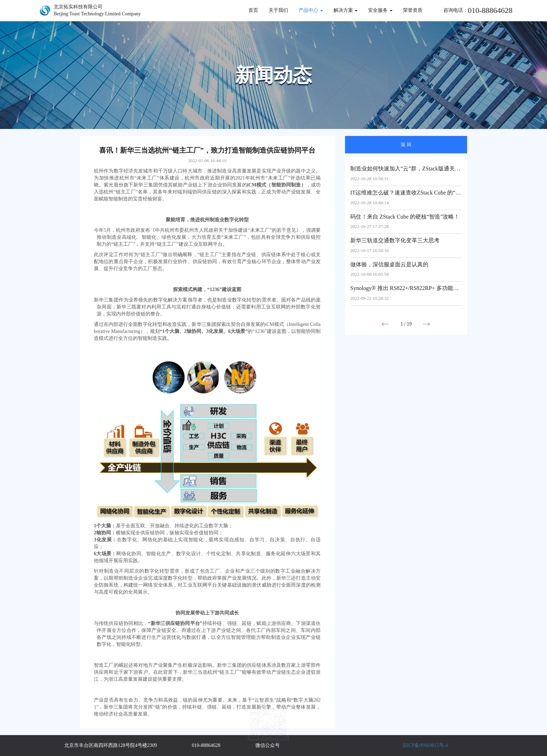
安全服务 (380, 10)
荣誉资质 (413, 10)
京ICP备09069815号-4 (425, 745)
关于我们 (278, 10)
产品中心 (311, 10)
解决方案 (346, 10)
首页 (253, 10)
